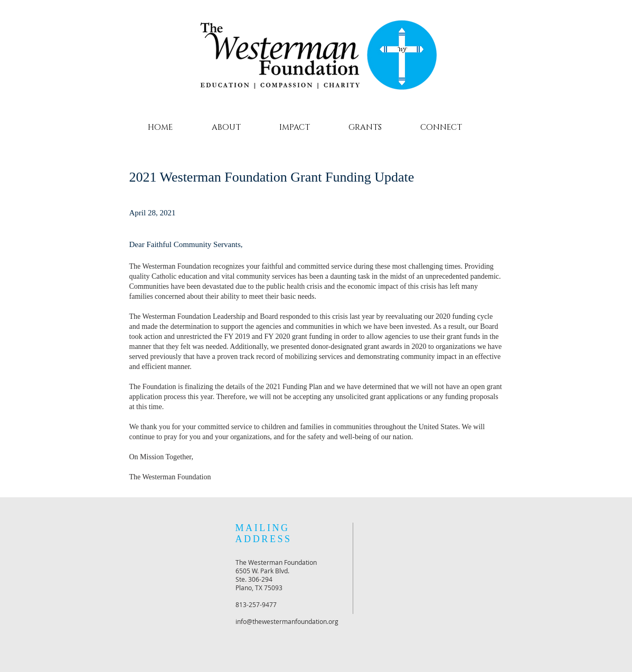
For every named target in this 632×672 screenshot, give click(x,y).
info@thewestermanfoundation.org (287, 621)
